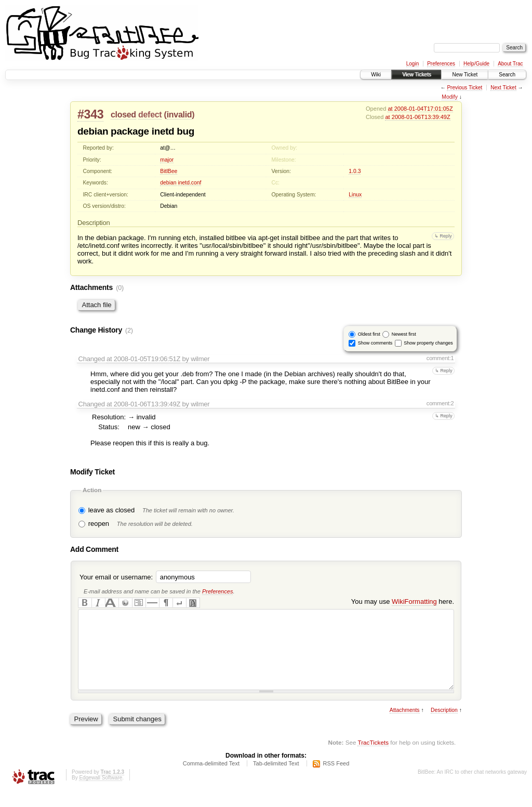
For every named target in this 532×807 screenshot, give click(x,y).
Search (507, 75)
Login (413, 64)
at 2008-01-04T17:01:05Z (420, 109)
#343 (90, 114)
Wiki (376, 75)
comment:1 (440, 358)
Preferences (441, 64)
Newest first (404, 334)
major (167, 160)
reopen (99, 524)
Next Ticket (503, 88)
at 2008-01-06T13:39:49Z (417, 117)
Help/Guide (476, 64)
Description (444, 726)
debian (168, 183)
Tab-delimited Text (276, 779)
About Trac (510, 64)
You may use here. (403, 601)
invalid (179, 115)
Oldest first (369, 334)
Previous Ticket (464, 88)
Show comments (375, 343)
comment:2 (440, 403)
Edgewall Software (101, 793)
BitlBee (169, 171)
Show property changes (428, 343)
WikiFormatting (414, 601)
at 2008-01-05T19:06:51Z (143, 359)
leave (96, 510)
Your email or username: (116, 577)
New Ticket (465, 75)
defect (150, 115)
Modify (450, 97)
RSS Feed (336, 779)
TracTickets (373, 758)
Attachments (405, 726)
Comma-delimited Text (211, 779)
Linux (355, 195)
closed (123, 115)
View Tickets (416, 75)
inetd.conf (189, 183)
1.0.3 (355, 171)
